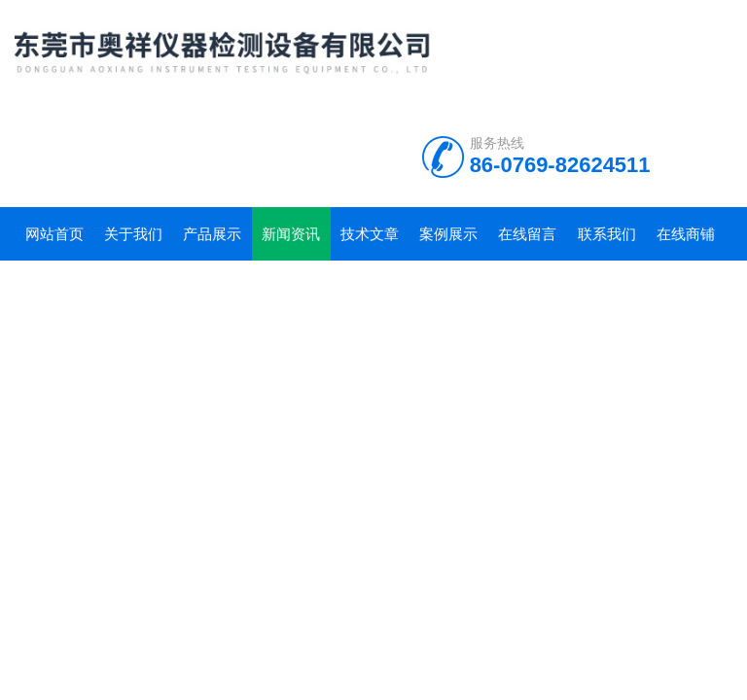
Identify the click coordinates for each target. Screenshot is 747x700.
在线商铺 (686, 234)
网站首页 (54, 234)
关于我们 (133, 234)
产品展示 (212, 234)
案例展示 (448, 234)
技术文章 (370, 234)
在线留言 (527, 234)
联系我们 (607, 234)
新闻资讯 (291, 234)
